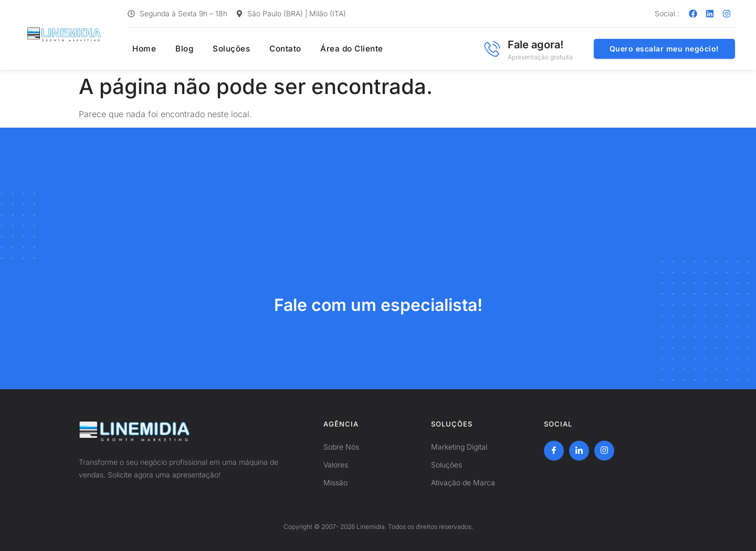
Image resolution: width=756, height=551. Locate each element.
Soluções (223, 49)
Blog (178, 49)
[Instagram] (604, 451)
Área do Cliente (341, 49)
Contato (275, 49)
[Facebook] (554, 451)
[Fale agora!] (492, 49)
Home (140, 49)
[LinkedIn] (579, 451)
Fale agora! (535, 45)
